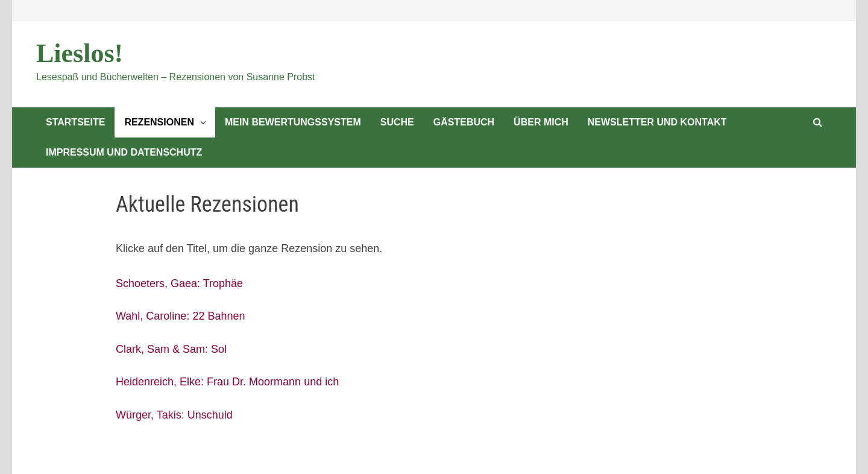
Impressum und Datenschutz (124, 152)
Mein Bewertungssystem (293, 122)
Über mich (541, 122)
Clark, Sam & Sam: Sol (171, 349)
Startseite (75, 122)
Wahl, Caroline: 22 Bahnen (180, 316)
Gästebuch (464, 122)
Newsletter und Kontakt (657, 122)
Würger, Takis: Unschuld (174, 415)
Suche (397, 122)
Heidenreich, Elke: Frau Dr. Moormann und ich (227, 382)
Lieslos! (80, 53)
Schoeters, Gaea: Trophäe (179, 283)
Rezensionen (159, 122)
